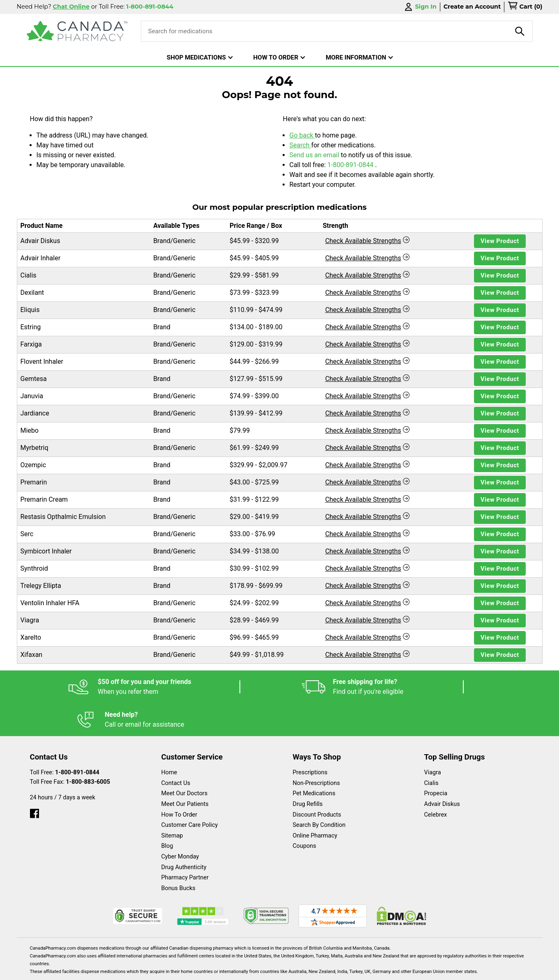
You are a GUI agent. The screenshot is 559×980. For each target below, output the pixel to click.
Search (300, 145)
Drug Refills (308, 771)
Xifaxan (32, 655)
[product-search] (520, 31)
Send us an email (315, 155)
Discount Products (317, 782)
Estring (31, 327)
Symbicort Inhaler (46, 551)
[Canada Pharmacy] (77, 31)
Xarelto (31, 637)
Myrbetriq (35, 448)
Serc (27, 534)
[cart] (525, 7)
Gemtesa (34, 379)
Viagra (30, 620)
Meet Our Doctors (185, 761)
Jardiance (35, 413)
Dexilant (32, 293)
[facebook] (35, 779)
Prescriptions (310, 740)
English (304, 970)
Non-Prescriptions (316, 750)
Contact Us (176, 750)
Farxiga (31, 344)
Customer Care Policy (190, 792)
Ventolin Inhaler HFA (50, 603)
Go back (302, 135)
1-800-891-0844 (351, 165)
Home (169, 740)
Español (269, 970)
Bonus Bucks (178, 855)
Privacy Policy (404, 970)
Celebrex (436, 782)
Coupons (305, 813)
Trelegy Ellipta (41, 586)
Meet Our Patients (185, 771)
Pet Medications (314, 761)
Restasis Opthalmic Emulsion (63, 517)
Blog (167, 813)
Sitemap (172, 803)
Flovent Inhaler (42, 361)
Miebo (30, 430)
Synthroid (34, 568)
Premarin (34, 482)
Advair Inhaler (41, 258)
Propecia (436, 761)
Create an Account (472, 7)
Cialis (29, 275)
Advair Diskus (40, 241)
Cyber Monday (180, 824)
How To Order (179, 782)
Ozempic (33, 465)
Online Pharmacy (315, 803)
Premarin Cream (44, 499)
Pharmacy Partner (185, 845)
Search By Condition (319, 792)
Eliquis (30, 310)
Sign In (420, 7)
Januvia (32, 396)
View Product (500, 241)
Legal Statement (350, 970)
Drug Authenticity (184, 834)
